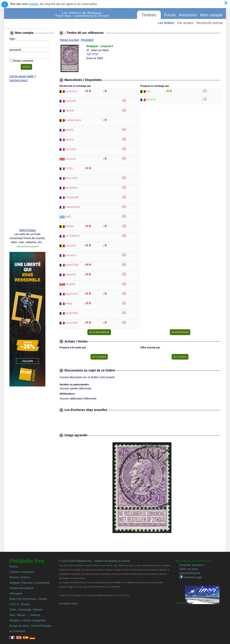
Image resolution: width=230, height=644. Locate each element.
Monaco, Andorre (20, 577)
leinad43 (70, 284)
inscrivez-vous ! (19, 80)
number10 (71, 91)
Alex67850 (72, 313)
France (14, 567)
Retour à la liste (69, 40)
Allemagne (16, 594)
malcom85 (71, 323)
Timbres (149, 15)
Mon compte (211, 15)
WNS (127, 595)
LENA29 (151, 100)
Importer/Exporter (190, 573)
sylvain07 (71, 275)
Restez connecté (23, 61)
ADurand (70, 159)
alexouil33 (71, 178)
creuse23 (71, 255)
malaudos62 (72, 207)
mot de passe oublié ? (23, 76)
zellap (69, 303)
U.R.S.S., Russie (20, 604)
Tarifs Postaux (27, 230)
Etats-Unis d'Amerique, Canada (28, 599)
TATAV (69, 168)
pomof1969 (72, 265)
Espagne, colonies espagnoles (28, 620)
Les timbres (166, 23)
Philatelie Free (30, 18)
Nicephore (71, 188)
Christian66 (72, 197)
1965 (68, 217)
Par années (186, 23)
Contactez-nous (68, 604)
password (15, 50)
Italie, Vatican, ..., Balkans (25, 615)
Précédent (87, 40)
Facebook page (191, 577)
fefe (148, 91)
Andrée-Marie (73, 120)
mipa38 (70, 111)
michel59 (71, 101)
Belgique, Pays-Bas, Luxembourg (29, 583)
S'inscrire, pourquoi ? (192, 565)
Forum (170, 15)
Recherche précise (210, 23)
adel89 (69, 130)
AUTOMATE (73, 236)
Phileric (70, 226)
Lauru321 (71, 246)
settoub (70, 140)
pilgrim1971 (72, 294)
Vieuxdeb (71, 149)
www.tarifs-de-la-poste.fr (27, 247)
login (12, 39)
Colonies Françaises (22, 572)
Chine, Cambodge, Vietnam (26, 610)
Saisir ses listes (189, 569)
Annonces (188, 15)
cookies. (34, 4)
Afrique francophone (22, 588)
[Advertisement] (27, 156)
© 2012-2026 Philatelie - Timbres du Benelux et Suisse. (95, 561)
